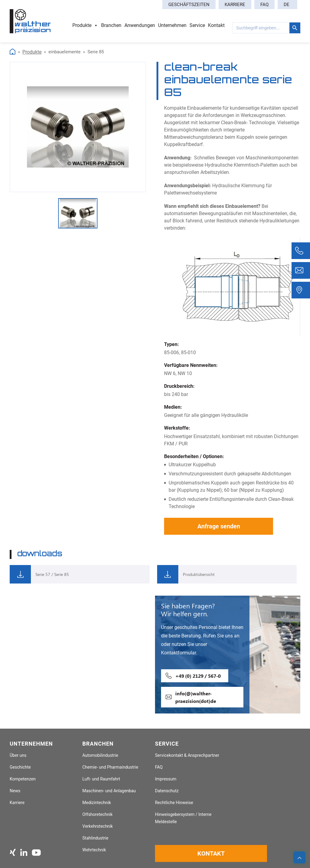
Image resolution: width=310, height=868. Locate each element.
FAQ (264, 5)
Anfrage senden (219, 526)
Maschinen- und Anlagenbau (109, 791)
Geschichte (20, 767)
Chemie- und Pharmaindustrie (110, 767)
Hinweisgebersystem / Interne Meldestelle (183, 818)
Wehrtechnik (94, 850)
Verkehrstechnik (98, 826)
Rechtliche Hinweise (174, 803)
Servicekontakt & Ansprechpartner (187, 755)
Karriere (235, 5)
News (15, 791)
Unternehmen (172, 25)
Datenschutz (167, 791)
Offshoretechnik (97, 815)
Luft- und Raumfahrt (101, 779)
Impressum (166, 779)
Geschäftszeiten (189, 5)
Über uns (18, 755)
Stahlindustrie (95, 838)
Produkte (85, 25)
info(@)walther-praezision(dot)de (196, 697)
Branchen (111, 25)
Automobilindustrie (100, 755)
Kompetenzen (23, 779)
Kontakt (216, 25)
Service (197, 25)
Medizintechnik (97, 803)
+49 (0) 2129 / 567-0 (198, 676)
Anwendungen (140, 25)
